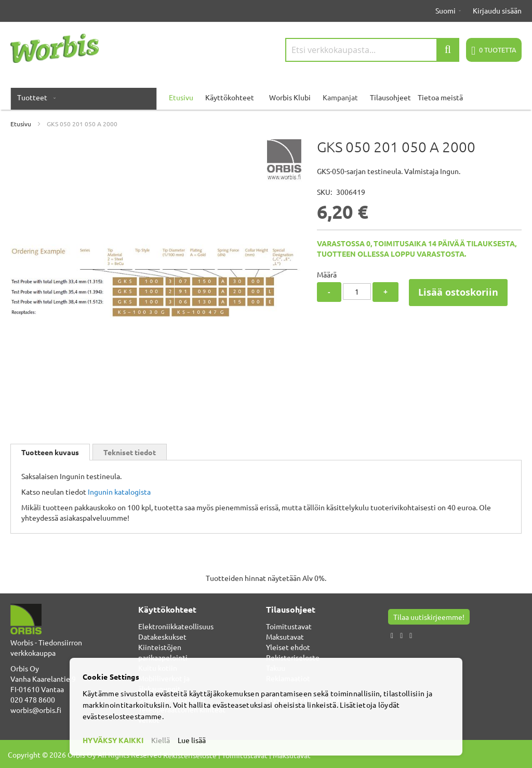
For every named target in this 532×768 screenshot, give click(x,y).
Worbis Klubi (290, 97)
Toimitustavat (289, 626)
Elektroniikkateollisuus (176, 626)
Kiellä (161, 740)
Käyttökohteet (230, 97)
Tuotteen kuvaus (50, 452)
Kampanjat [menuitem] (340, 97)
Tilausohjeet (390, 97)
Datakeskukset (162, 637)
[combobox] (372, 50)
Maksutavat (285, 637)
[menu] (266, 97)
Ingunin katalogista (119, 492)
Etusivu (21, 124)
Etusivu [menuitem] (181, 97)
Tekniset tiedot (130, 452)
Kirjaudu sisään (497, 10)
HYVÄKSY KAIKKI (113, 740)
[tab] (50, 452)
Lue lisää (192, 740)
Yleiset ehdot (288, 647)
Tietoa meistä (440, 97)
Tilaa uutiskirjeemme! (429, 617)
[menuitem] (34, 97)
